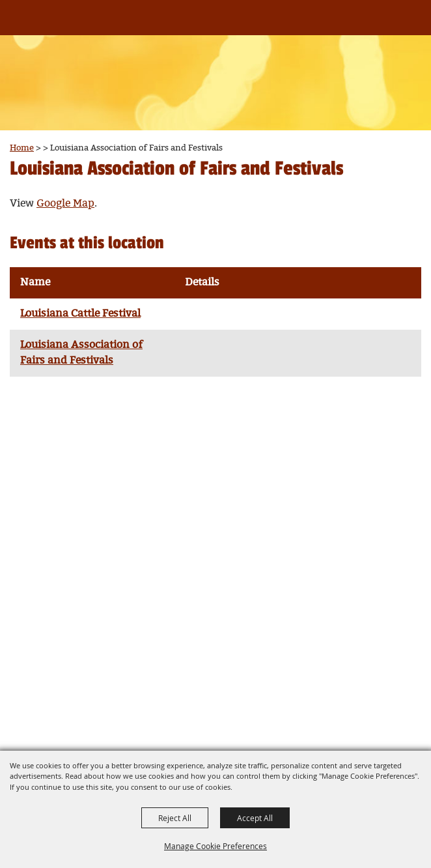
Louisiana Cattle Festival (80, 314)
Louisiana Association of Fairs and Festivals (81, 353)
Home (22, 148)
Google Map (65, 204)
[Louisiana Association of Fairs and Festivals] (32, 24)
